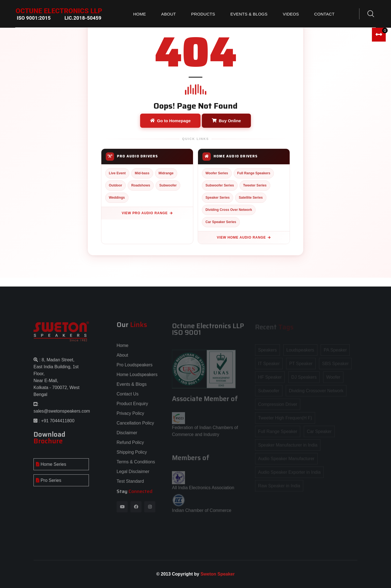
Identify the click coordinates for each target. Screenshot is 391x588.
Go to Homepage (170, 121)
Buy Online (226, 121)
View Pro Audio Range (147, 213)
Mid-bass (142, 173)
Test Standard (130, 484)
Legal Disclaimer (133, 474)
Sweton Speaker (218, 574)
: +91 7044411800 (56, 424)
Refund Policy (130, 445)
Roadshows (141, 185)
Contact (324, 14)
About (169, 14)
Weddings (117, 198)
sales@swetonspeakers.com (62, 414)
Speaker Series (218, 198)
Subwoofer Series (220, 185)
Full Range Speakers (254, 173)
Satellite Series (251, 198)
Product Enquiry (132, 406)
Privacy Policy (130, 416)
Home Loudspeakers (137, 377)
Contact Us (128, 397)
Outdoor (115, 185)
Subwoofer (168, 185)
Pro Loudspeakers (135, 368)
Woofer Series (217, 173)
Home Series (51, 467)
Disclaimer (127, 435)
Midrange (166, 173)
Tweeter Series (255, 185)
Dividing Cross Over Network (229, 210)
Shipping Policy (132, 455)
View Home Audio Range (244, 237)
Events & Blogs (249, 14)
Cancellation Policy (135, 426)
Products (203, 14)
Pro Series (49, 483)
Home (140, 14)
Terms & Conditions (136, 465)
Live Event (117, 173)
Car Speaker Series (221, 222)
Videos (291, 14)
